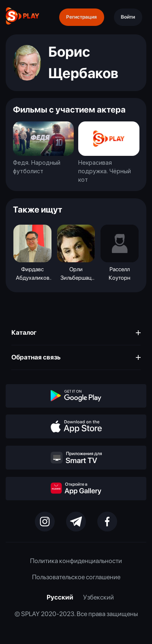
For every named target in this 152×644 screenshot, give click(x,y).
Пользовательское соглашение (76, 577)
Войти (128, 17)
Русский (60, 597)
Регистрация (81, 17)
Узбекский (98, 597)
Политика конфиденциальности (76, 561)
